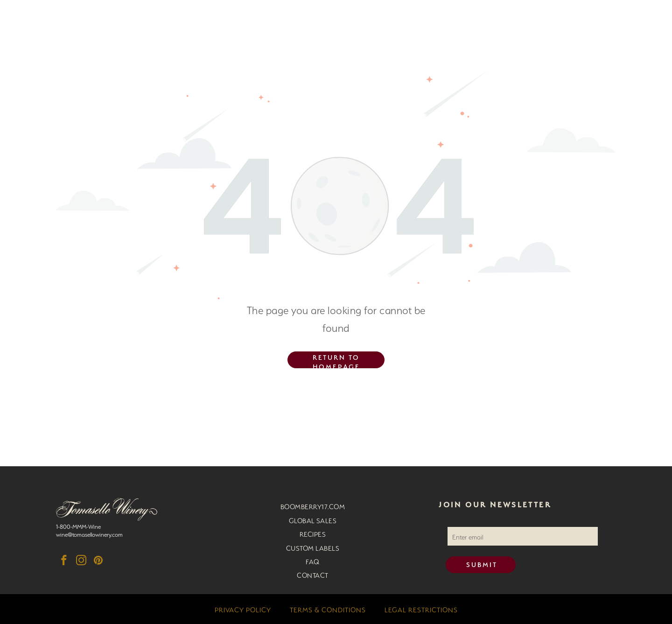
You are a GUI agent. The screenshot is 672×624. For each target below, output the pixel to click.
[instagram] (81, 561)
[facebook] (64, 561)
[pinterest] (98, 561)
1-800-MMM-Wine (78, 526)
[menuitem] (313, 506)
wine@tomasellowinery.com (89, 534)
